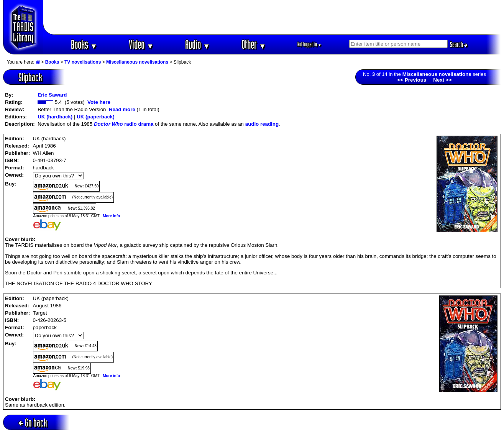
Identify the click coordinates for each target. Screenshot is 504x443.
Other (254, 44)
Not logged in (309, 44)
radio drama (124, 124)
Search (459, 44)
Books (84, 44)
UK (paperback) (96, 117)
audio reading (262, 124)
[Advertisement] (272, 17)
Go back (33, 422)
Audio (198, 44)
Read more (122, 109)
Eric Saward (52, 95)
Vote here (99, 102)
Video (141, 44)
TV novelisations (83, 62)
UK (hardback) (55, 117)
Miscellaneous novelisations (137, 62)
